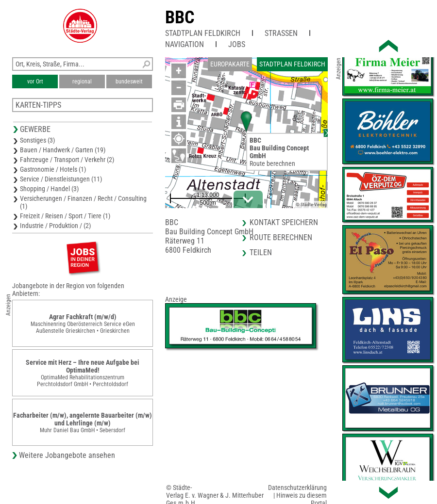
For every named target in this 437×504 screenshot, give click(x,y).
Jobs (237, 44)
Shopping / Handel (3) (49, 189)
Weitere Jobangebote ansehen (67, 455)
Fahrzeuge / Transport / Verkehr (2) (67, 160)
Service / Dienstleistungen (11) (61, 179)
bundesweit (129, 81)
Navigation (185, 44)
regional (82, 81)
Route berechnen (272, 163)
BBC (180, 17)
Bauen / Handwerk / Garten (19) (63, 150)
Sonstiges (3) (37, 140)
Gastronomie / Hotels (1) (53, 169)
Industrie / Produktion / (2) (55, 226)
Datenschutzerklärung (297, 488)
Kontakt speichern (284, 222)
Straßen (281, 33)
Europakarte (230, 64)
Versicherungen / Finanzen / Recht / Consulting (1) (83, 202)
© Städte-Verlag (311, 204)
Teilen (261, 252)
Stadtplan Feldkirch (203, 33)
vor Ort (35, 81)
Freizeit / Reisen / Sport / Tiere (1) (65, 216)
